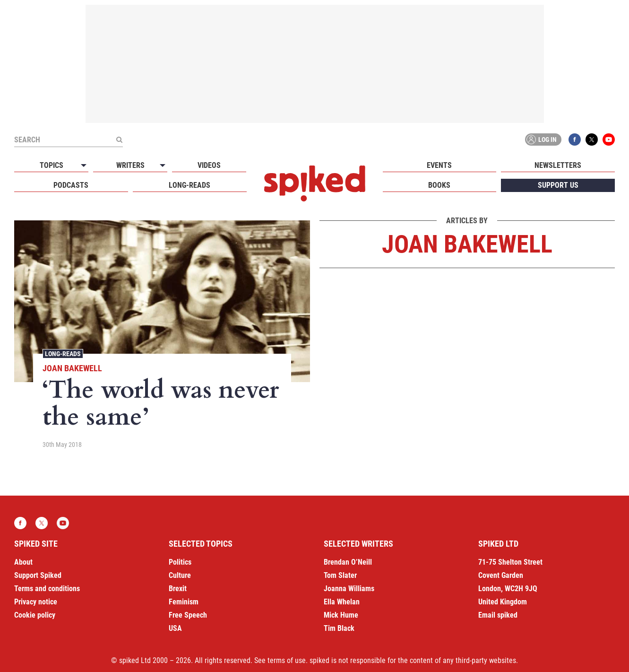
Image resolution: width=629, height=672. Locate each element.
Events (439, 165)
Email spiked (498, 615)
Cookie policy (35, 615)
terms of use (287, 660)
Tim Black (339, 628)
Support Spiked (38, 575)
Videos (209, 165)
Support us (558, 185)
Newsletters (558, 165)
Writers (130, 165)
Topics (52, 165)
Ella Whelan (342, 602)
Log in (542, 140)
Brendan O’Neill (348, 562)
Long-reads (190, 185)
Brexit (178, 589)
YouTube (609, 140)
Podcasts (71, 185)
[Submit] (119, 140)
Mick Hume (341, 615)
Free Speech (188, 615)
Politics (180, 562)
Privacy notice (36, 602)
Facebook (575, 140)
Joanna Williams (349, 589)
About (23, 562)
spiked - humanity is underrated (315, 183)
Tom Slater (340, 575)
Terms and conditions (47, 589)
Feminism (184, 602)
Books (439, 185)
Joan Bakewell (72, 368)
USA (175, 628)
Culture (180, 575)
